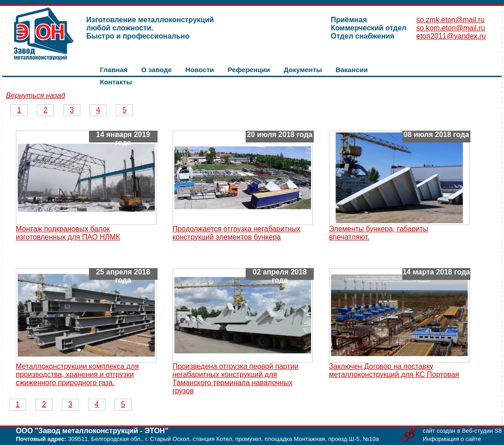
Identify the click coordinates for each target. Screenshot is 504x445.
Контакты (116, 82)
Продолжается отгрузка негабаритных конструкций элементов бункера (237, 233)
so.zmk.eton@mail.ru (451, 20)
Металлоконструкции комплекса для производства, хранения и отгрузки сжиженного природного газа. (77, 374)
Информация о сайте (452, 439)
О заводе (156, 70)
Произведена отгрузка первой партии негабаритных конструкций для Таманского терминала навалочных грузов (236, 379)
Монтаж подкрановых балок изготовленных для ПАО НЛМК (68, 233)
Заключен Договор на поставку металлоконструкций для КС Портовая (394, 370)
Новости (200, 70)
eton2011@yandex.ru (451, 36)
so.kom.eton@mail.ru (451, 28)
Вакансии (352, 70)
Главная (114, 70)
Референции (249, 70)
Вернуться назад (35, 95)
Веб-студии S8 (482, 431)
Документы (303, 70)
